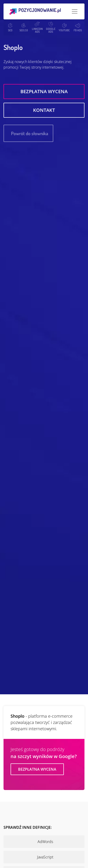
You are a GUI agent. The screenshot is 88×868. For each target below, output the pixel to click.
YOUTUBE (64, 27)
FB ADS (78, 27)
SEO (10, 27)
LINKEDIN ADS (37, 27)
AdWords (45, 842)
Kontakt (44, 110)
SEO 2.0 (24, 27)
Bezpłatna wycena (44, 91)
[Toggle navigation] (75, 11)
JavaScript (45, 857)
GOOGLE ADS (51, 27)
